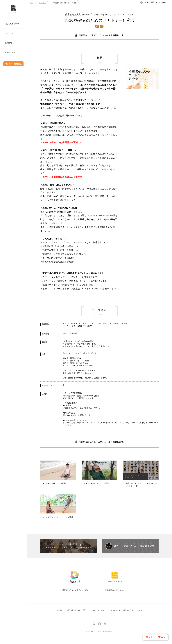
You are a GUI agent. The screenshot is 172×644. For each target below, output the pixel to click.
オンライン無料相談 (14, 64)
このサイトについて (98, 610)
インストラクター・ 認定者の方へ (121, 610)
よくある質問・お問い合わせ (154, 2)
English (140, 610)
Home (31, 3)
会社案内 (60, 610)
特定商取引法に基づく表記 (77, 610)
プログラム (42, 3)
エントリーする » (156, 637)
